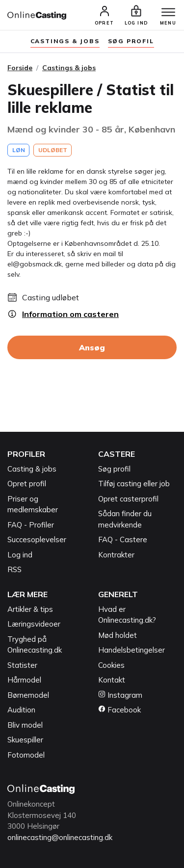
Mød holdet (118, 635)
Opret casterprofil (128, 499)
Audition (21, 710)
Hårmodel (24, 680)
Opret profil (27, 484)
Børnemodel (28, 695)
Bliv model (25, 725)
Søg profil (114, 469)
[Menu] (168, 13)
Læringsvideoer (34, 624)
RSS (14, 569)
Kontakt (112, 680)
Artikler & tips (30, 609)
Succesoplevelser (37, 539)
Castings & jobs (65, 41)
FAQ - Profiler (31, 525)
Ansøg (92, 347)
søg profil (131, 41)
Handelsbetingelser (131, 650)
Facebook (119, 710)
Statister (22, 665)
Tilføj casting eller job (134, 484)
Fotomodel (26, 755)
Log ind (20, 555)
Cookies (111, 665)
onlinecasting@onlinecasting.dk (60, 837)
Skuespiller (25, 740)
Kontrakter (116, 555)
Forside (20, 68)
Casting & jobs (32, 469)
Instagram (120, 695)
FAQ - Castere (123, 539)
